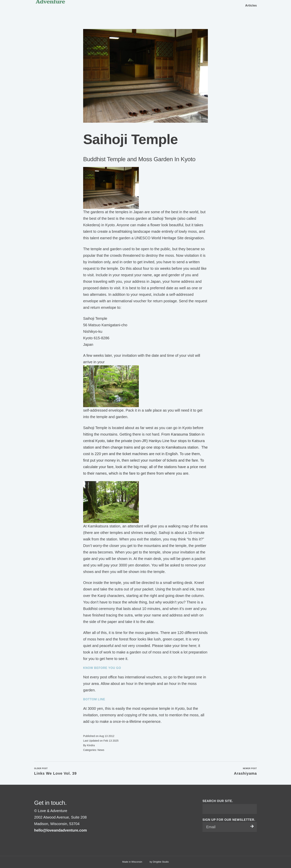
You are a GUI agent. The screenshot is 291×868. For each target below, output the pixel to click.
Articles (251, 5)
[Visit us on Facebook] (36, 840)
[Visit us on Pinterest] (45, 840)
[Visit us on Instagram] (40, 840)
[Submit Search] (253, 809)
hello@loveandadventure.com (61, 830)
